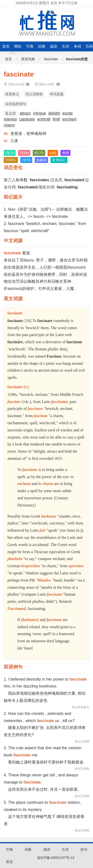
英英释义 (12, 94)
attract (25, 113)
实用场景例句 (16, 104)
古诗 (65, 46)
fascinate (51, 59)
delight (54, 113)
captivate (27, 119)
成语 (54, 46)
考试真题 (57, 94)
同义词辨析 (34, 94)
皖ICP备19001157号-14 (56, 858)
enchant (69, 119)
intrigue (39, 113)
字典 (30, 46)
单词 (77, 46)
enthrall (44, 119)
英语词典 (28, 59)
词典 (42, 46)
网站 (18, 46)
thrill (56, 119)
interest (10, 119)
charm (9, 125)
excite (67, 113)
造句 (84, 849)
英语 (9, 862)
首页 (6, 46)
